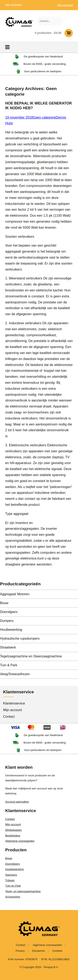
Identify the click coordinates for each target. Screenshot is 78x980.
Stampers (11, 875)
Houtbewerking (11, 630)
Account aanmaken (17, 802)
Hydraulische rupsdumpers (20, 638)
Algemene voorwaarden (20, 841)
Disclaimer (38, 951)
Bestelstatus (13, 836)
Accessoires (13, 897)
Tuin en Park (13, 886)
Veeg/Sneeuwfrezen (15, 674)
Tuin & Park (9, 665)
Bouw (4, 603)
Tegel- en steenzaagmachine (23, 891)
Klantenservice (14, 703)
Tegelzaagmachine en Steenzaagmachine (31, 656)
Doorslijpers (9, 612)
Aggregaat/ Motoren (15, 594)
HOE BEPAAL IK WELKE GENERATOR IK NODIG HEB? (38, 106)
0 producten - (54, 33)
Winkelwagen (13, 830)
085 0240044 (13, 5)
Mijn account (65, 5)
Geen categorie (44, 117)
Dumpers (7, 621)
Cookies (57, 951)
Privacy (20, 951)
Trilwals (10, 880)
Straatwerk (8, 647)
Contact (9, 717)
